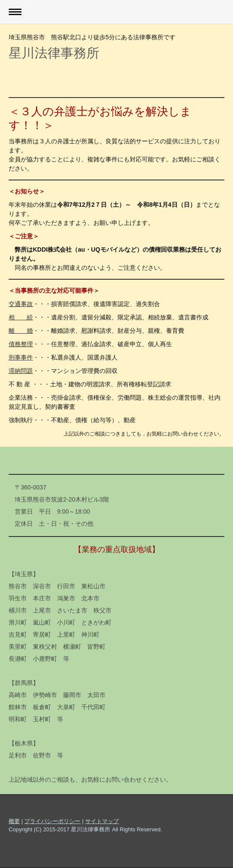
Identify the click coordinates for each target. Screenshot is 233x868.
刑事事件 (21, 357)
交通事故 (21, 304)
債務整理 (21, 344)
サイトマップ (102, 821)
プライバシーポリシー (52, 821)
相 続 (21, 317)
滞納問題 (21, 371)
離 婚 (21, 331)
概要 (14, 821)
